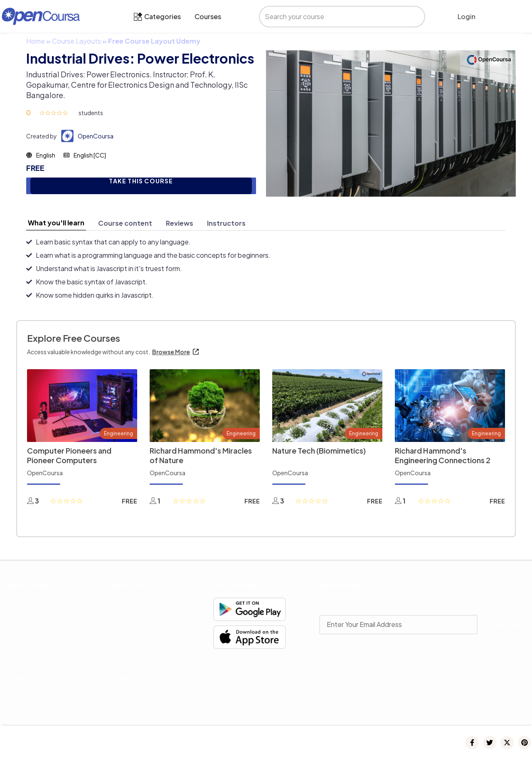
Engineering (118, 433)
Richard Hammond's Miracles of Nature (201, 455)
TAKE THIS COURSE (141, 181)
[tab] (56, 223)
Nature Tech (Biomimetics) (319, 450)
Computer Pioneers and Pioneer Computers (69, 455)
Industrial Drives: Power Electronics (140, 58)
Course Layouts (76, 41)
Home (36, 41)
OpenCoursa (96, 136)
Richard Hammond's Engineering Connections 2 (443, 455)
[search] (333, 17)
